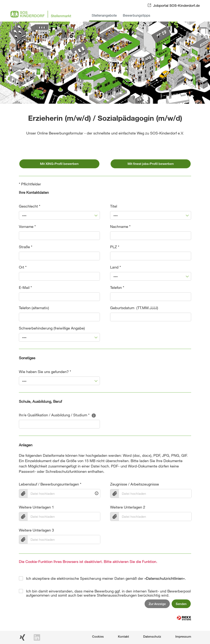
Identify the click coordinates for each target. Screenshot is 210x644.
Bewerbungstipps (137, 15)
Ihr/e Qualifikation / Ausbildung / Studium (58, 415)
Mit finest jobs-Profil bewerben (151, 164)
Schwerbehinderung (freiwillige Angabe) (52, 328)
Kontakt (123, 636)
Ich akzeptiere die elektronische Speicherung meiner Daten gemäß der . (106, 578)
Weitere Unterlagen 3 (36, 530)
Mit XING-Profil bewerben (59, 164)
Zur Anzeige (157, 604)
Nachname (120, 226)
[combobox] (59, 215)
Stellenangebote (104, 15)
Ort (23, 267)
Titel (114, 206)
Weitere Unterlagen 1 (36, 507)
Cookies (98, 636)
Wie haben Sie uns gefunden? (45, 372)
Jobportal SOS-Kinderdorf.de (176, 5)
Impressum (183, 636)
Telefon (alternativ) (34, 308)
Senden (181, 604)
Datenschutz (152, 636)
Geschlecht (30, 206)
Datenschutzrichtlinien (165, 578)
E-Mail (25, 287)
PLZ (115, 247)
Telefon (117, 287)
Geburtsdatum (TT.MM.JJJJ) (134, 308)
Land (115, 267)
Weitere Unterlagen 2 (128, 507)
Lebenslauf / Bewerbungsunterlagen (50, 484)
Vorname (27, 226)
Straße (26, 247)
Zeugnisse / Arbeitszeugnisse (135, 484)
